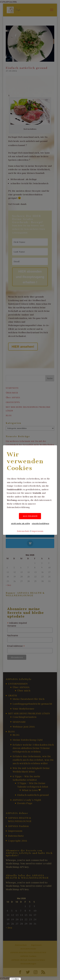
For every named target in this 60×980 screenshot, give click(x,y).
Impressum (37, 531)
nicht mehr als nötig (20, 523)
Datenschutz (23, 531)
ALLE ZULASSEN (30, 516)
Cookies (15, 979)
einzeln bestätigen (40, 523)
